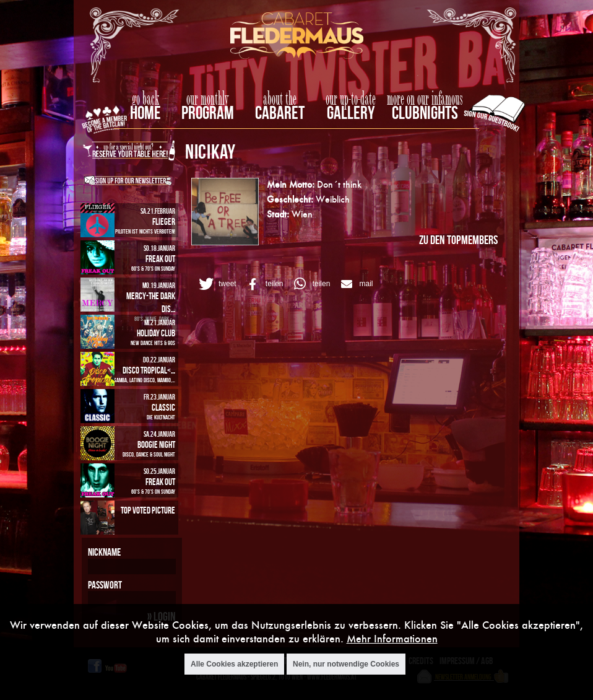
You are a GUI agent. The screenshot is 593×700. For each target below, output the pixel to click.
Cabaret (280, 112)
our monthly (208, 99)
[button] (216, 284)
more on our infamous (425, 99)
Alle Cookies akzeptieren (234, 666)
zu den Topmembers (458, 239)
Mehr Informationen (392, 641)
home (145, 112)
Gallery (351, 112)
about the (280, 99)
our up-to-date (351, 99)
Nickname (104, 552)
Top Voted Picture (148, 510)
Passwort (105, 585)
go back (145, 99)
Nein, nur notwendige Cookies (346, 666)
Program (208, 112)
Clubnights (425, 112)
